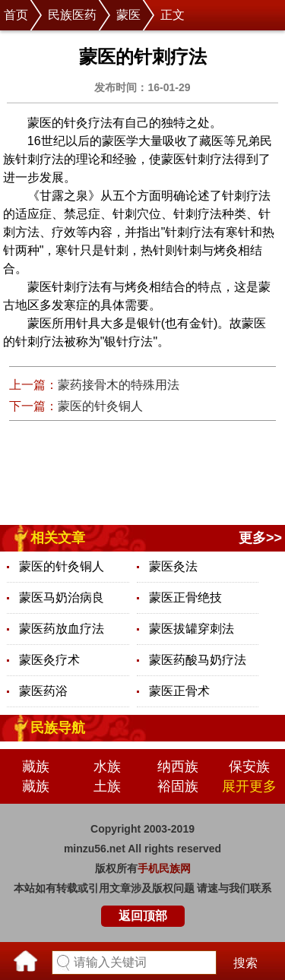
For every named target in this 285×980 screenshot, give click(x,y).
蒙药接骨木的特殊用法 (119, 385)
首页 (16, 15)
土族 (107, 786)
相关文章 (58, 538)
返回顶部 (143, 916)
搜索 (245, 963)
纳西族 (178, 767)
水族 (107, 767)
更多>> (260, 538)
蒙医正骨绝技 (185, 597)
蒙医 (128, 15)
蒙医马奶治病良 (62, 597)
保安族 (249, 767)
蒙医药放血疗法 (62, 629)
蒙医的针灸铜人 (100, 406)
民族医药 (72, 15)
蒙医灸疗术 (49, 660)
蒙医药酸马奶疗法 (198, 660)
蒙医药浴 (43, 691)
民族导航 (58, 728)
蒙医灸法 (173, 566)
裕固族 (178, 786)
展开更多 (249, 786)
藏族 (36, 767)
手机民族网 (164, 868)
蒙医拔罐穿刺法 (192, 629)
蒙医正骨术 (179, 691)
